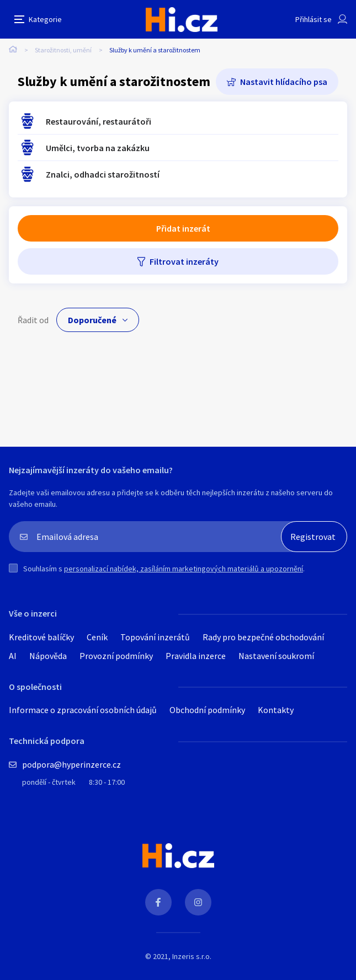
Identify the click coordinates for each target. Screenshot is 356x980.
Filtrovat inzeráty (184, 261)
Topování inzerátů (155, 637)
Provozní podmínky (116, 656)
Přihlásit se (314, 19)
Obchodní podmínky (207, 710)
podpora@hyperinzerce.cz (71, 764)
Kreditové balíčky (41, 637)
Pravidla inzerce (196, 656)
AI (13, 656)
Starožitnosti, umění (63, 50)
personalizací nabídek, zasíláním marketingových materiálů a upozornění (184, 569)
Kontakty (276, 710)
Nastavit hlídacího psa (284, 82)
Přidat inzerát (183, 228)
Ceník (97, 637)
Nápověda (48, 656)
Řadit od (33, 320)
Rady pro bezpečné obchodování (263, 637)
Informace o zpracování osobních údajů (83, 710)
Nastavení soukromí (276, 656)
